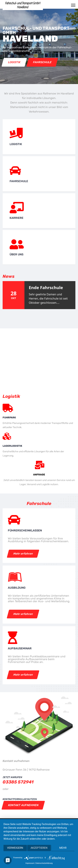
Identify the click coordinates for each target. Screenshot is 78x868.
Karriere (16, 218)
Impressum (30, 863)
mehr (63, 848)
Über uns (16, 254)
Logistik (14, 62)
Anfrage (39, 475)
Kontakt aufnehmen (23, 805)
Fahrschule (42, 62)
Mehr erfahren (23, 554)
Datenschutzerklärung (44, 863)
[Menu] (73, 5)
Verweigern (15, 848)
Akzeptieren (39, 848)
